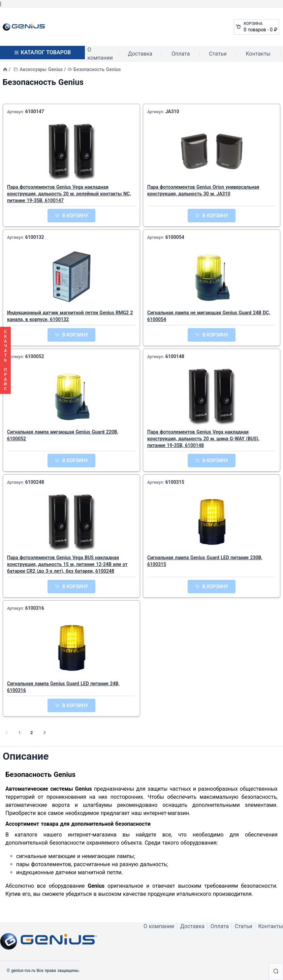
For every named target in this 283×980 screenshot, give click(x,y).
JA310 (172, 112)
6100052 (35, 356)
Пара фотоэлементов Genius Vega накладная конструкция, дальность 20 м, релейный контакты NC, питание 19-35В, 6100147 (69, 194)
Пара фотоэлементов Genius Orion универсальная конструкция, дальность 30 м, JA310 (203, 190)
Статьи (218, 54)
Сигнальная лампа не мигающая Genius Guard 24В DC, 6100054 (209, 316)
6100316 (35, 608)
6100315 (175, 482)
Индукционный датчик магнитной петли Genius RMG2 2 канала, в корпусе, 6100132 (70, 316)
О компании (100, 54)
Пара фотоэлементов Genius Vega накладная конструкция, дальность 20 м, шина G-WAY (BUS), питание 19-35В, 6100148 (203, 439)
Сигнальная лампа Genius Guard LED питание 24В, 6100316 (63, 687)
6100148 (175, 356)
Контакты (258, 54)
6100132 (35, 237)
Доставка (140, 54)
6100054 (175, 237)
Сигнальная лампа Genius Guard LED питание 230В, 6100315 (205, 561)
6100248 (35, 482)
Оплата (181, 54)
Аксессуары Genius (41, 69)
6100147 (35, 112)
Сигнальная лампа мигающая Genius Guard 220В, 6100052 (63, 435)
